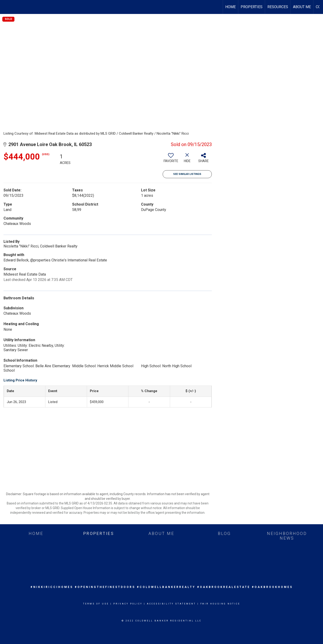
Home (230, 7)
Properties (252, 7)
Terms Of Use (96, 604)
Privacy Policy (128, 604)
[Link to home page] (6, 7)
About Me (302, 7)
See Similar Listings (187, 174)
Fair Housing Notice (220, 604)
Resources (278, 7)
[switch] (171, 160)
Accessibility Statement (171, 604)
